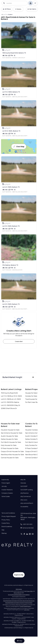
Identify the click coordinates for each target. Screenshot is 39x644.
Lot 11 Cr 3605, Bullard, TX (11, 92)
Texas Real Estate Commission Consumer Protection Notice (19, 603)
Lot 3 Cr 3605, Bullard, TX (11, 226)
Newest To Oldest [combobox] (19, 9)
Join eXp (4, 486)
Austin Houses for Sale (9, 436)
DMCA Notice (19, 589)
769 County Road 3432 (9, 393)
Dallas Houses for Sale (9, 439)
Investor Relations (7, 490)
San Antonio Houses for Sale (12, 433)
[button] (19, 377)
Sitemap (4, 533)
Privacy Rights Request (9, 516)
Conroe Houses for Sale (10, 458)
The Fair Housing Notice (25, 606)
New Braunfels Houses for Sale (12, 455)
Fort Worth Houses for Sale (11, 442)
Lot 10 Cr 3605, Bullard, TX (11, 131)
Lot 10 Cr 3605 (16, 396)
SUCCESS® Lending (27, 490)
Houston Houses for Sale (10, 430)
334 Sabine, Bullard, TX (10, 265)
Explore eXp (5, 480)
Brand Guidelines (7, 527)
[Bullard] (10, 15)
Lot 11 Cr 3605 (6, 396)
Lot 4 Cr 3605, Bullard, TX (11, 187)
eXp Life (23, 480)
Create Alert (19, 341)
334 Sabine (15, 402)
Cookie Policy (6, 523)
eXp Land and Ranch (27, 503)
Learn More (27, 610)
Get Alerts (32, 9)
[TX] (6, 15)
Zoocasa (23, 483)
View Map (19, 146)
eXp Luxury (24, 500)
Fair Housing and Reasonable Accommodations (19, 595)
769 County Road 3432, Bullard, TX (14, 53)
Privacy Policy (6, 520)
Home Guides (6, 496)
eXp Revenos (25, 493)
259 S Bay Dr (15, 405)
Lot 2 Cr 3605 (6, 405)
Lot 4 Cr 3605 (16, 399)
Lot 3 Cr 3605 (6, 402)
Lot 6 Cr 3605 (6, 399)
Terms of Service (18, 593)
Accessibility (24, 507)
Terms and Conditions (8, 513)
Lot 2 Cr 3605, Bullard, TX (11, 304)
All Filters (7, 9)
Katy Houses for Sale (9, 445)
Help (3, 530)
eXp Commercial (26, 496)
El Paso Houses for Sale (10, 448)
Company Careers (7, 493)
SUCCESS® (24, 486)
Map (20, 641)
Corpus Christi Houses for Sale (12, 451)
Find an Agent (6, 483)
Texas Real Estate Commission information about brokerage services (19, 601)
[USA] (2, 15)
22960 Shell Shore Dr (9, 408)
